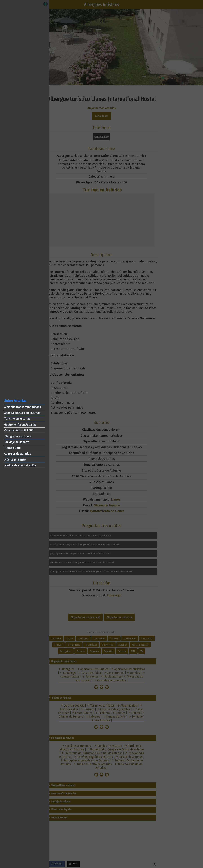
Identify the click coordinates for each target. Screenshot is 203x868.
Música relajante (15, 460)
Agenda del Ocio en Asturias (22, 413)
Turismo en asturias (17, 419)
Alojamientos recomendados (23, 407)
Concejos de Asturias (18, 454)
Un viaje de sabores (17, 442)
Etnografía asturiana (18, 436)
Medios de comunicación (20, 465)
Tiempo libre (12, 448)
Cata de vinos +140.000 (19, 430)
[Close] (45, 4)
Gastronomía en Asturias (20, 425)
